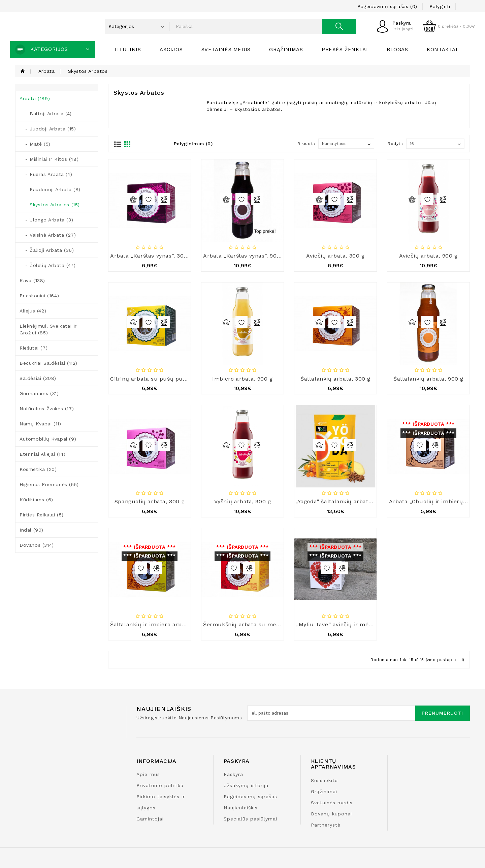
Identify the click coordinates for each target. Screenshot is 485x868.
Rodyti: (395, 144)
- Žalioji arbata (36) (47, 250)
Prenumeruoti (442, 713)
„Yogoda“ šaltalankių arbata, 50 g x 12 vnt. (354, 501)
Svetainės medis (226, 50)
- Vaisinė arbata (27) (48, 235)
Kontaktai (442, 50)
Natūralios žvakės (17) (47, 409)
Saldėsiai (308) (38, 378)
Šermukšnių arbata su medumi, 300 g (256, 624)
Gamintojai (150, 819)
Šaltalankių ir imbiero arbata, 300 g (160, 624)
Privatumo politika (160, 785)
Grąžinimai (324, 791)
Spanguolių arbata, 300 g (150, 501)
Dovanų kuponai (331, 814)
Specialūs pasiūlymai (250, 819)
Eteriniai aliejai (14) (42, 454)
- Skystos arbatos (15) (50, 205)
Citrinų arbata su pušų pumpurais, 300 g (168, 379)
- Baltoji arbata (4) (46, 114)
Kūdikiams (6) (36, 500)
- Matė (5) (35, 144)
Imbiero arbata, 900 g (243, 379)
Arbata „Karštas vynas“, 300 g (151, 256)
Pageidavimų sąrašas (250, 797)
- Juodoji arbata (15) (48, 129)
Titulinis (127, 50)
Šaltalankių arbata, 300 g (335, 379)
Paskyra (233, 774)
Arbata (47, 71)
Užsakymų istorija (246, 785)
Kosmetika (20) (38, 469)
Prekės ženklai (345, 50)
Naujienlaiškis (241, 808)
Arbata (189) (35, 98)
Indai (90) (31, 530)
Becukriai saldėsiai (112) (48, 363)
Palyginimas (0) (193, 144)
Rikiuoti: (306, 144)
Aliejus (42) (33, 311)
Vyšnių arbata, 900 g (243, 501)
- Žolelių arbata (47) (47, 265)
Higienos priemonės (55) (49, 484)
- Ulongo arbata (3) (46, 220)
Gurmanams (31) (39, 393)
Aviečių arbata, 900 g (428, 256)
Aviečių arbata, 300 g (335, 256)
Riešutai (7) (34, 348)
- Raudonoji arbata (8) (50, 189)
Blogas (397, 50)
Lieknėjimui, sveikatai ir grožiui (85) (48, 329)
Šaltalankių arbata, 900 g (428, 379)
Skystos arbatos (88, 71)
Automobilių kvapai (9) (48, 439)
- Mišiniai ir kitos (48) (49, 159)
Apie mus (148, 774)
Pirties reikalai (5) (42, 515)
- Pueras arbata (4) (46, 174)
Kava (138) (32, 280)
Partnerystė (326, 825)
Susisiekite (324, 780)
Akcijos (171, 50)
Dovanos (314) (37, 545)
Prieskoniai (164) (39, 296)
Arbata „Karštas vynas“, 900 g (244, 256)
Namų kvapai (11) (40, 424)
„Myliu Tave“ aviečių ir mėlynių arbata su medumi (366, 624)
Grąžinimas (286, 50)
